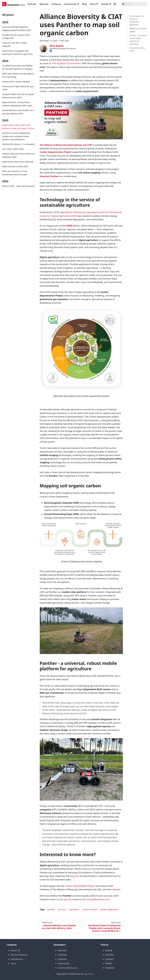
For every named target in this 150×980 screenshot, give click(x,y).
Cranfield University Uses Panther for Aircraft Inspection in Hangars (17, 67)
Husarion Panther (49, 176)
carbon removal (90, 909)
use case (62, 909)
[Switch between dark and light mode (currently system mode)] (115, 4)
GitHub (106, 4)
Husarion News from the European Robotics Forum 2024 (18, 96)
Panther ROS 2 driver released (16, 82)
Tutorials (32, 4)
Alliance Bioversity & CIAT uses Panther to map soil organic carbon (18, 127)
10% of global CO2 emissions (66, 63)
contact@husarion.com (97, 899)
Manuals (44, 4)
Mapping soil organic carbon (138, 30)
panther (51, 909)
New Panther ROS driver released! (18, 162)
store (66, 899)
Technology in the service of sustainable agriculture (137, 20)
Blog (84, 4)
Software (56, 4)
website (116, 889)
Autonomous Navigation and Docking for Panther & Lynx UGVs (17, 52)
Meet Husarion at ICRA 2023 (15, 166)
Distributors (17, 959)
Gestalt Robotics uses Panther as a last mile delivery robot (18, 112)
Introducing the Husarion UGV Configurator (16, 37)
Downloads (64, 963)
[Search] (134, 4)
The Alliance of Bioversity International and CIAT (66, 145)
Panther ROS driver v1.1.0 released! (18, 144)
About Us (16, 950)
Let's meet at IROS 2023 (13, 149)
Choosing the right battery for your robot (18, 88)
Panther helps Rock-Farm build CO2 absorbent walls (18, 155)
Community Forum (67, 968)
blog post (74, 876)
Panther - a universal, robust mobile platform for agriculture (138, 40)
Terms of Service (19, 955)
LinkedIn (110, 959)
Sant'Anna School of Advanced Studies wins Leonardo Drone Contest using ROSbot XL (16, 136)
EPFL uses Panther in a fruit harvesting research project (15, 173)
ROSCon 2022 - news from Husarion (19, 186)
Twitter (109, 963)
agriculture (74, 909)
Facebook (110, 968)
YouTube (110, 955)
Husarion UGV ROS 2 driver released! (15, 44)
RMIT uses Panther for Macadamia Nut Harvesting (18, 75)
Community (71, 4)
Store (94, 4)
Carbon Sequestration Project (56, 152)
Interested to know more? (137, 49)
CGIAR (69, 226)
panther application (109, 909)
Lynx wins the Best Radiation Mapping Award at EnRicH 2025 (17, 29)
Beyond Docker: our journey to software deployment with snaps (17, 104)
